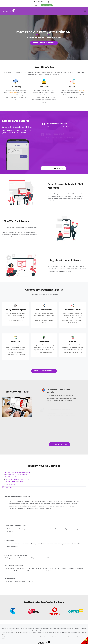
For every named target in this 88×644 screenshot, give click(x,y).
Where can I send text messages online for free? (18, 472)
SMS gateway (13, 93)
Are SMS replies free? (11, 484)
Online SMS (9, 488)
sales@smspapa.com (51, 2)
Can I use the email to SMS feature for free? (17, 479)
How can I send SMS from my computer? (16, 475)
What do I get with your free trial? (14, 482)
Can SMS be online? (10, 477)
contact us (48, 630)
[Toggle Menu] (85, 11)
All (3, 488)
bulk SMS (81, 90)
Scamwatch (47, 637)
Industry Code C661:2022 (19, 633)
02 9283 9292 (39, 2)
